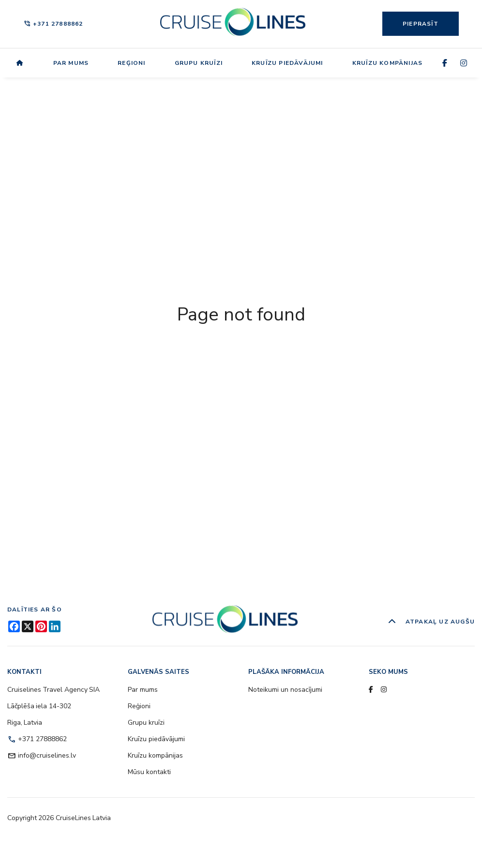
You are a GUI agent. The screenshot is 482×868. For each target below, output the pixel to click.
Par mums (71, 63)
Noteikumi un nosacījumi (285, 690)
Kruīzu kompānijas (387, 63)
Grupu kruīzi (199, 63)
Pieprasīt (421, 24)
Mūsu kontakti (149, 772)
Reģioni (131, 63)
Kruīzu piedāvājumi (287, 63)
